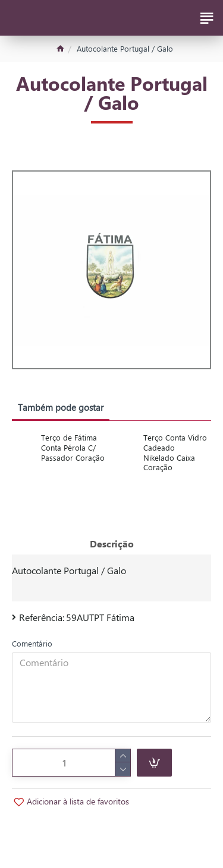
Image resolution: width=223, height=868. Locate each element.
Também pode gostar (61, 407)
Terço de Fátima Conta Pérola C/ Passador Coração (73, 448)
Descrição (112, 544)
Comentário (32, 643)
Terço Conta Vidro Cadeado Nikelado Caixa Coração (175, 453)
